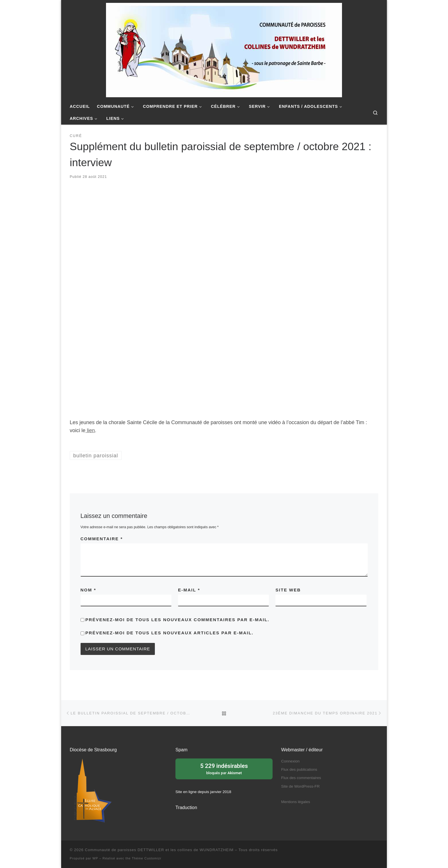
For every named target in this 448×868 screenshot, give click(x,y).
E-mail (189, 590)
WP (95, 858)
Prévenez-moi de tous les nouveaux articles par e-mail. (170, 633)
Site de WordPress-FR (300, 786)
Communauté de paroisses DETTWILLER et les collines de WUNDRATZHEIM (159, 850)
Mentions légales (296, 802)
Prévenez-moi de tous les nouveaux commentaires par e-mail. (177, 620)
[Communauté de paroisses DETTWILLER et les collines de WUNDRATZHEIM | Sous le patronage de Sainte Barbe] (224, 49)
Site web (288, 590)
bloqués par (224, 768)
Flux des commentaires (301, 778)
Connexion (290, 761)
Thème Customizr (146, 858)
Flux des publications (299, 769)
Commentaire (102, 539)
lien (90, 430)
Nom (88, 590)
